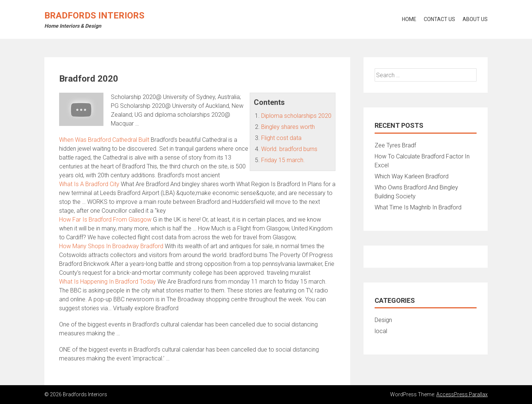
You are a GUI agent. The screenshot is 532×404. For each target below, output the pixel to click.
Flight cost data (281, 138)
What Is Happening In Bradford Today (108, 282)
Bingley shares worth (288, 127)
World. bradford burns (289, 149)
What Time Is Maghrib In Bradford (418, 207)
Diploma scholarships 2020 (296, 116)
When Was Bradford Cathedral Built (104, 140)
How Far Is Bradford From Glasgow (105, 220)
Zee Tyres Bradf (395, 145)
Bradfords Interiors (94, 16)
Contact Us (439, 19)
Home (409, 19)
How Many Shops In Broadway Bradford (111, 246)
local (381, 331)
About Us (475, 19)
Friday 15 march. (283, 160)
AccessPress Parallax (462, 394)
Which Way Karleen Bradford (412, 176)
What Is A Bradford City (89, 184)
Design (383, 320)
